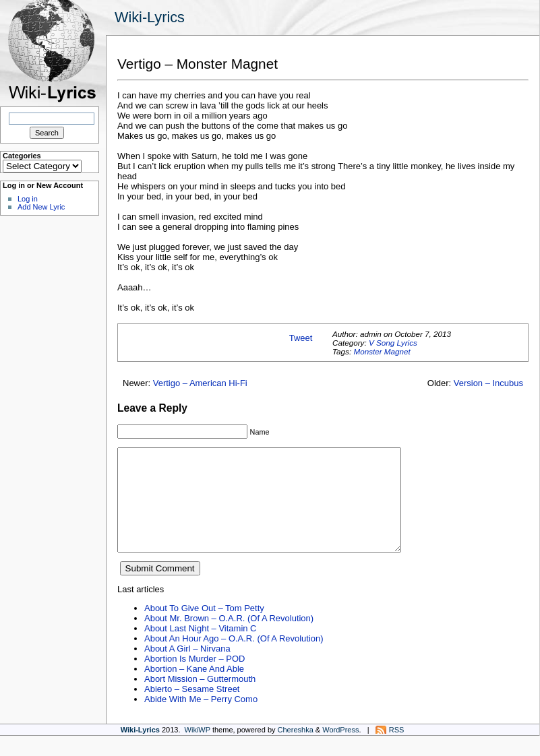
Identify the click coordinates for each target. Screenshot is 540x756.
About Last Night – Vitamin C (200, 649)
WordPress (340, 750)
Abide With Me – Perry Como (201, 719)
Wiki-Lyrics (150, 17)
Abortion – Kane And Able (194, 689)
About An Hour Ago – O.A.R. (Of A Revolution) (234, 659)
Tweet (301, 338)
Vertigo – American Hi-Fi (200, 383)
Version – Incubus (488, 383)
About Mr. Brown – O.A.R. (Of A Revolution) (229, 638)
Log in (28, 199)
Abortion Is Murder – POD (194, 679)
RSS (397, 750)
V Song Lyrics (393, 343)
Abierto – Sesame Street (192, 709)
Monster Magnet (382, 351)
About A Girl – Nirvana (187, 669)
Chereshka (296, 750)
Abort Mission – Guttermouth (200, 699)
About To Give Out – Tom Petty (204, 628)
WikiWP (198, 750)
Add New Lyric (41, 207)
